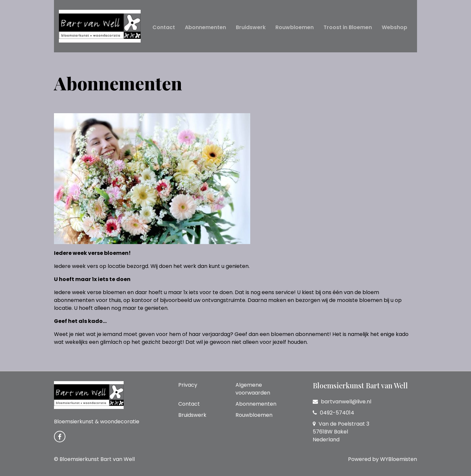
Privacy (188, 385)
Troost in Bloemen (348, 27)
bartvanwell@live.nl (342, 402)
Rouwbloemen (295, 27)
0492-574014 (333, 413)
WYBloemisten (399, 459)
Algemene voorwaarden (253, 389)
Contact (164, 27)
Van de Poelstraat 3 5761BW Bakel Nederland (341, 432)
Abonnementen (205, 27)
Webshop (394, 27)
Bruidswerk (251, 27)
